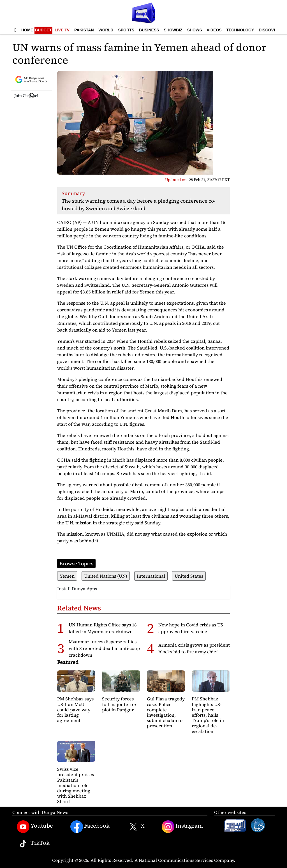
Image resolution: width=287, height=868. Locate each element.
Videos (214, 30)
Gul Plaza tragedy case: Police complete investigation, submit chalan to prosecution (166, 712)
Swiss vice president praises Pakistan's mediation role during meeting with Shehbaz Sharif (76, 785)
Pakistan (84, 30)
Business (149, 30)
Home (27, 30)
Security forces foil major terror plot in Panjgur (119, 704)
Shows (195, 30)
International (151, 576)
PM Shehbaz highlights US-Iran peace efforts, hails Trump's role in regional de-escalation (208, 715)
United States (189, 576)
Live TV (62, 30)
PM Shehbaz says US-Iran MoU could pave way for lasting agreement (75, 710)
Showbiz (173, 30)
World (106, 30)
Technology (240, 30)
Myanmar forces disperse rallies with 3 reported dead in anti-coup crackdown (104, 648)
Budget (43, 30)
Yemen (67, 576)
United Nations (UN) (106, 576)
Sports (126, 30)
